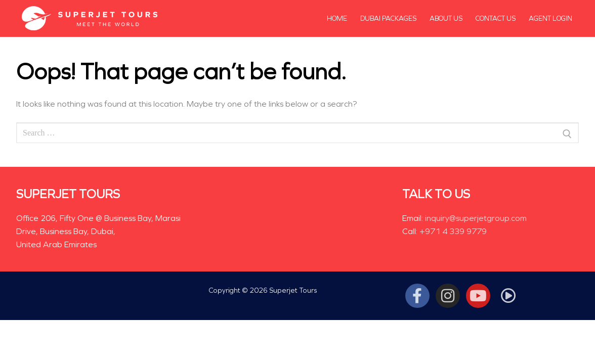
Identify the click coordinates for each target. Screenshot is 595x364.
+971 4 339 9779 (453, 231)
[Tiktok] (508, 296)
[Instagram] (448, 296)
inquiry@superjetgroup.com (476, 218)
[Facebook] (417, 296)
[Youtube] (478, 296)
